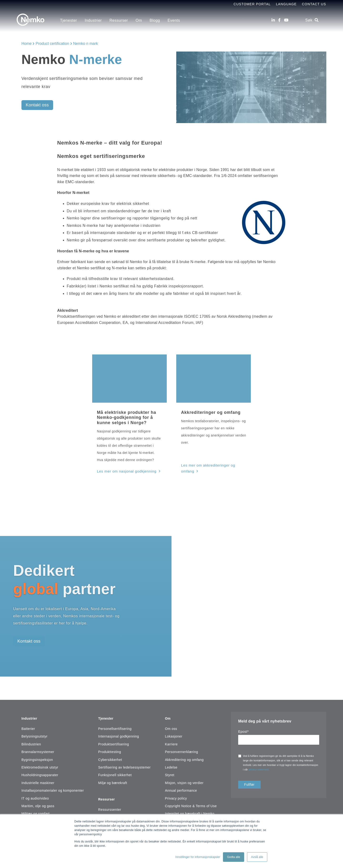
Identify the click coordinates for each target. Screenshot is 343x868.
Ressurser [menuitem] (119, 20)
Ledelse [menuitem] (171, 765)
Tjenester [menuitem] (68, 20)
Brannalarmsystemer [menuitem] (38, 749)
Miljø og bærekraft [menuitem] (113, 780)
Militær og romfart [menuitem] (35, 811)
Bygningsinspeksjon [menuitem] (37, 757)
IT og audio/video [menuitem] (35, 796)
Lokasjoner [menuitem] (174, 734)
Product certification (53, 44)
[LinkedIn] (273, 20)
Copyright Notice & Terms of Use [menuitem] (191, 803)
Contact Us (314, 4)
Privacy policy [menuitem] (176, 796)
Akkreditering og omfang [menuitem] (184, 757)
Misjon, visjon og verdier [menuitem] (184, 780)
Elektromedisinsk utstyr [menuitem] (40, 765)
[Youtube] (286, 20)
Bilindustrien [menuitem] (31, 742)
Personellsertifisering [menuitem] (115, 726)
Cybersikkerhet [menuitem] (110, 757)
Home (27, 44)
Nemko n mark (86, 44)
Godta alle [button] (234, 857)
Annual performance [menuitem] (181, 788)
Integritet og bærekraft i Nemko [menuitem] (190, 811)
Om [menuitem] (139, 20)
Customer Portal (252, 4)
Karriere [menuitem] (171, 742)
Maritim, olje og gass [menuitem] (38, 803)
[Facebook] (279, 20)
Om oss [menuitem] (171, 726)
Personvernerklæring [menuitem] (182, 749)
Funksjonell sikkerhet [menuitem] (115, 772)
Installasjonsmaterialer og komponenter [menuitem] (53, 788)
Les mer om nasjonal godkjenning (124, 471)
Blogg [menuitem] (155, 20)
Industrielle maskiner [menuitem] (38, 780)
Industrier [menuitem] (93, 20)
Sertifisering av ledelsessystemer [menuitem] (124, 765)
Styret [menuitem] (170, 772)
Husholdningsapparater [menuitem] (40, 772)
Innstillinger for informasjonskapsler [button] (198, 857)
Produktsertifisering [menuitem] (113, 742)
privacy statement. (260, 769)
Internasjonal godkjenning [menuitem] (119, 734)
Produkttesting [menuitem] (110, 749)
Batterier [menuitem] (28, 726)
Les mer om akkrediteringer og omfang (212, 466)
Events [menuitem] (174, 20)
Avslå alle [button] (257, 857)
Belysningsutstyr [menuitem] (34, 734)
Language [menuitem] (286, 4)
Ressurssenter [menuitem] (110, 805)
